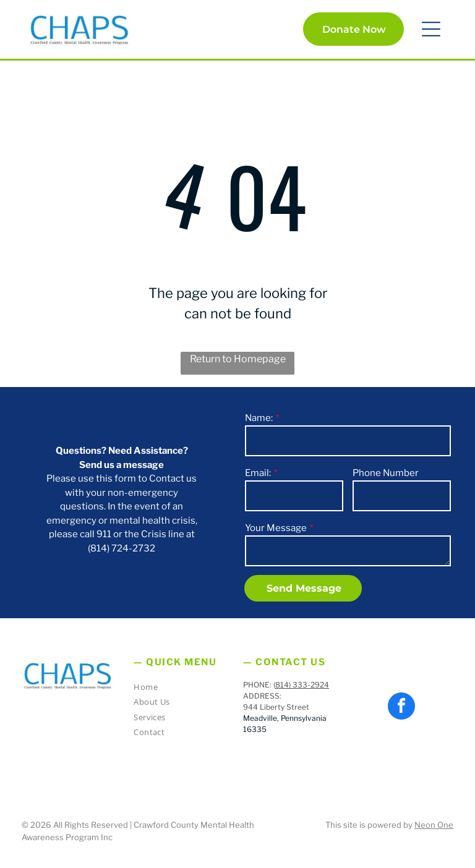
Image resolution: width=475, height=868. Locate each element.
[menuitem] (178, 689)
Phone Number (386, 473)
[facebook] (401, 708)
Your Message (276, 528)
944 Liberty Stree (275, 707)
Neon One (434, 825)
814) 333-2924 (302, 685)
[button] (431, 29)
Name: (259, 418)
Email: (258, 473)
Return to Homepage (238, 359)
